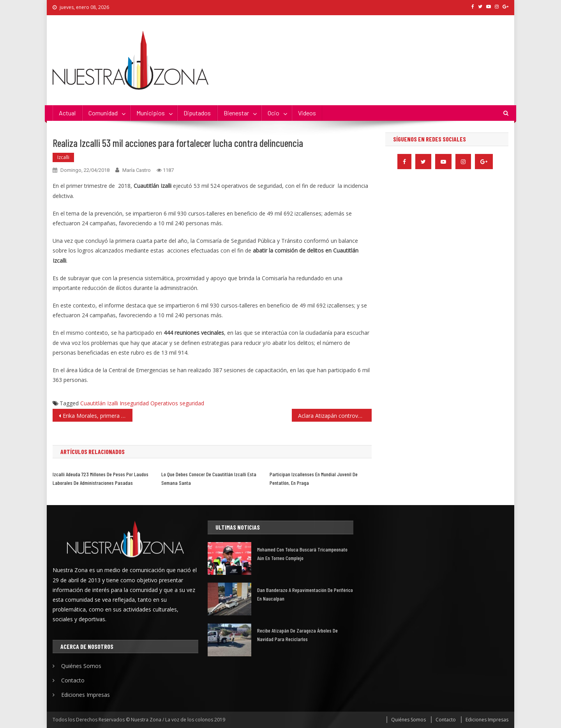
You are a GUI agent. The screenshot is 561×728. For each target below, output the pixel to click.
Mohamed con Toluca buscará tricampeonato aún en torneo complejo (302, 554)
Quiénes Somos (81, 666)
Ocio (273, 113)
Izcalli (63, 157)
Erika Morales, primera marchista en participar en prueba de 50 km (98, 416)
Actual (67, 113)
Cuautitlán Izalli (99, 403)
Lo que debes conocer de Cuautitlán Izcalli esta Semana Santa (209, 478)
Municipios (151, 113)
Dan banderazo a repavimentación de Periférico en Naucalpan (305, 594)
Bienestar (236, 113)
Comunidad (103, 113)
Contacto (73, 680)
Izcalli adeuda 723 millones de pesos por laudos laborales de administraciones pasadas (101, 478)
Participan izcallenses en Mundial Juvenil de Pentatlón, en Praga (314, 478)
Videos (307, 113)
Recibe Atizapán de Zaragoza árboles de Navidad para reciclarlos (297, 635)
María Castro (137, 170)
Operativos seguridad (177, 403)
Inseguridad (134, 403)
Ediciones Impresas (86, 695)
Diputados (197, 113)
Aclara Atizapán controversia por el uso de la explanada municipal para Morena (335, 416)
